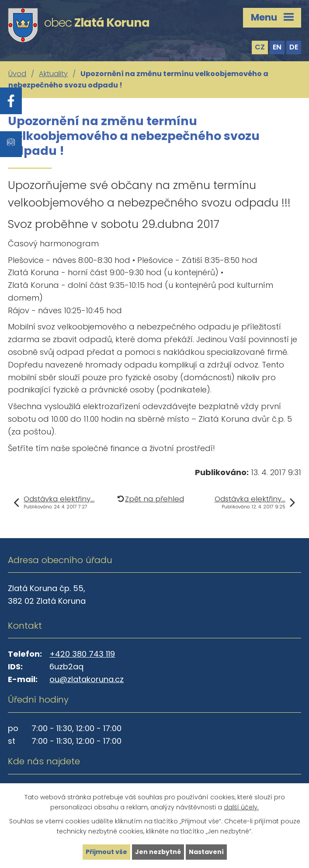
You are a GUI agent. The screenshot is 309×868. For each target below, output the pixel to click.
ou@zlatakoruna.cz (87, 679)
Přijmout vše (106, 852)
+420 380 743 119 (82, 654)
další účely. (241, 807)
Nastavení (206, 852)
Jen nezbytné (158, 852)
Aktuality (53, 74)
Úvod (17, 74)
